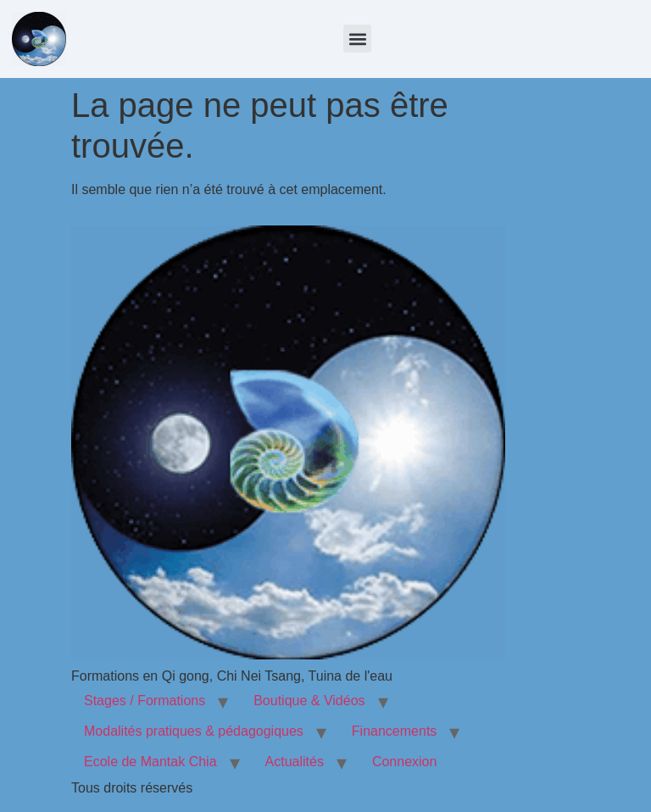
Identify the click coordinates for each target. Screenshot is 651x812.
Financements (395, 731)
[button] (357, 39)
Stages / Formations (145, 701)
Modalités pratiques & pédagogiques (194, 731)
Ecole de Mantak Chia (150, 762)
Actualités (295, 762)
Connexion (405, 762)
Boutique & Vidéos (309, 701)
